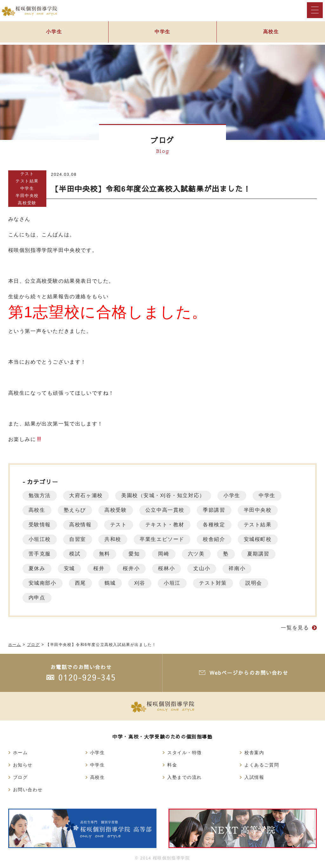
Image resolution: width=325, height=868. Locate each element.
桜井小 (133, 568)
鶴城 (112, 583)
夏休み (37, 568)
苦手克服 (40, 554)
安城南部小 (43, 583)
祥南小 (241, 568)
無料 (106, 554)
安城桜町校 (261, 539)
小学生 (54, 32)
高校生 (37, 510)
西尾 (81, 583)
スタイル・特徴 (185, 753)
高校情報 (81, 525)
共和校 (114, 539)
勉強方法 (40, 495)
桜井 (100, 568)
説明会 (258, 583)
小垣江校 (40, 539)
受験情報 (40, 525)
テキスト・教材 (167, 525)
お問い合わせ (28, 790)
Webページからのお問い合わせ (249, 673)
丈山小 (205, 568)
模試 (76, 554)
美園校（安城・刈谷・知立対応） (165, 495)
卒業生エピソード (164, 539)
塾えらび (76, 510)
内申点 (37, 598)
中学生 (163, 32)
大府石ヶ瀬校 (87, 495)
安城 (70, 568)
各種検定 (216, 525)
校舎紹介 (216, 539)
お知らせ (23, 765)
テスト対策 (216, 583)
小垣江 (175, 583)
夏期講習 (262, 554)
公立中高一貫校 (167, 510)
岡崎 (166, 554)
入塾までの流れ (185, 777)
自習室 (79, 539)
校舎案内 (254, 753)
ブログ (20, 777)
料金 (172, 765)
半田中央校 (27, 196)
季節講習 (216, 510)
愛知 (136, 554)
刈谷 (142, 583)
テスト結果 (27, 181)
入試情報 (254, 777)
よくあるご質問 (262, 765)
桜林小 (169, 568)
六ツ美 (199, 554)
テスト (27, 174)
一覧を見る (295, 628)
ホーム (20, 753)
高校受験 (27, 203)
